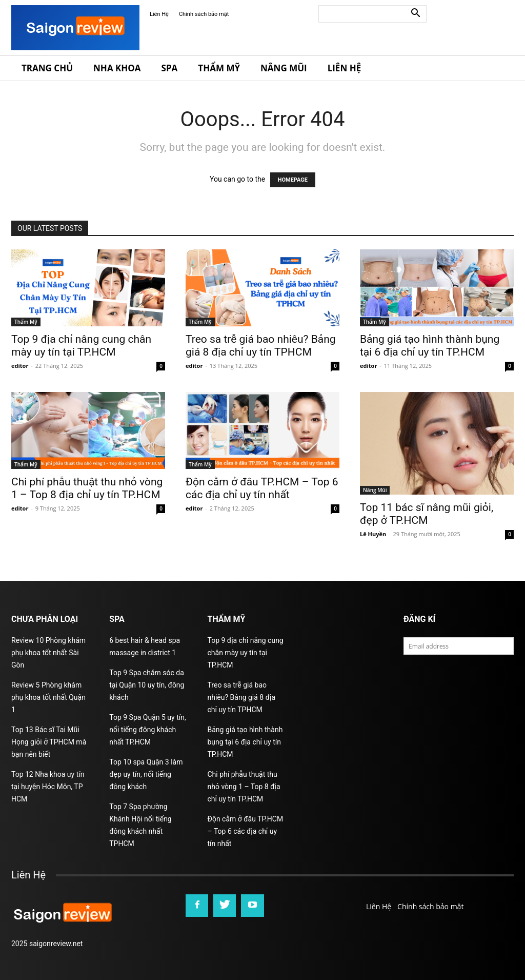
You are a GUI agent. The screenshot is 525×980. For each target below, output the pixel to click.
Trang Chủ (47, 68)
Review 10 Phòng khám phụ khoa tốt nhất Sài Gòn (48, 653)
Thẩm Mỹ (219, 68)
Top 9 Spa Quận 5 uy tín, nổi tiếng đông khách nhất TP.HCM (147, 730)
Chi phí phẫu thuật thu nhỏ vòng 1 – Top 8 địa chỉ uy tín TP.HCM (87, 488)
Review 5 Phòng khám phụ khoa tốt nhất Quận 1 (48, 697)
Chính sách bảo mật (204, 14)
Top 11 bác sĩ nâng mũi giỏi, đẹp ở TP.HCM (427, 514)
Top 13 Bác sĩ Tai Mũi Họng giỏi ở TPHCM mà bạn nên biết (49, 742)
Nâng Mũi (284, 68)
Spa (170, 68)
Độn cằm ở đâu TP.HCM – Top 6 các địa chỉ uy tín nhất (262, 488)
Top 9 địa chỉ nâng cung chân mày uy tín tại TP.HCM (81, 346)
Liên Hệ (159, 14)
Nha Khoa (117, 68)
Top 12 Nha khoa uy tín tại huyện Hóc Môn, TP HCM (48, 787)
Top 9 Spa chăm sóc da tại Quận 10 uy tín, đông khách (147, 685)
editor (20, 366)
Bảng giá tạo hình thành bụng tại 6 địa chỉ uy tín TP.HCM (430, 346)
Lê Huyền (373, 534)
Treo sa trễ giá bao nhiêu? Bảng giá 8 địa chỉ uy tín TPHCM (261, 346)
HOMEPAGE (293, 180)
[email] (459, 646)
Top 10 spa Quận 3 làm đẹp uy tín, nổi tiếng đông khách (146, 774)
